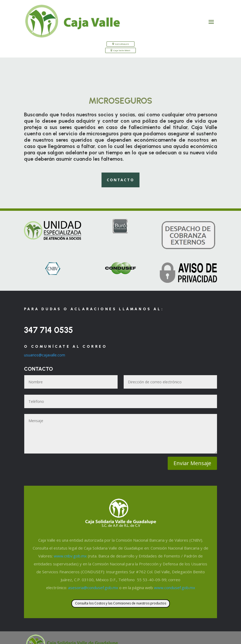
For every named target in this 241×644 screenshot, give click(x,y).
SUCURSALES (122, 44)
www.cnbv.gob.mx (70, 556)
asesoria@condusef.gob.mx (93, 588)
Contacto (120, 180)
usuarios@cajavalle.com (45, 355)
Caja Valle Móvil (122, 50)
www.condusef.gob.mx (175, 588)
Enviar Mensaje (192, 463)
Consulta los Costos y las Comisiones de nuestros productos (121, 603)
